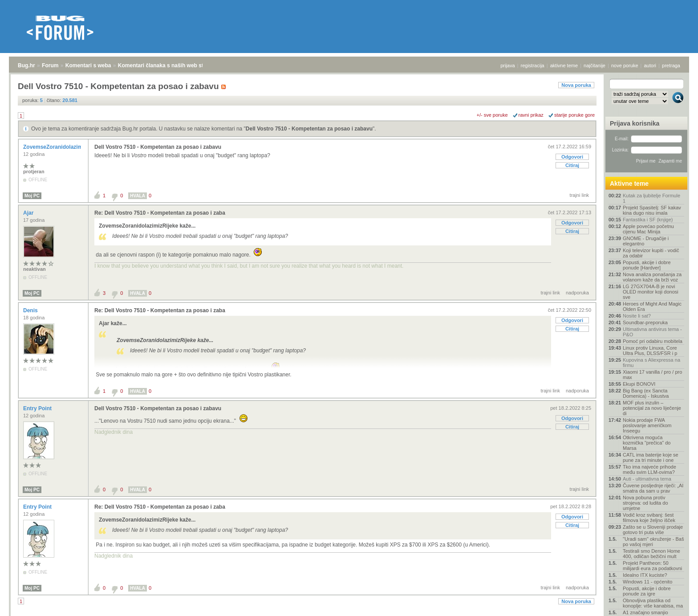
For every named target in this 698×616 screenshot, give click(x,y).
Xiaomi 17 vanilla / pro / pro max (652, 375)
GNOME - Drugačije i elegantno (646, 241)
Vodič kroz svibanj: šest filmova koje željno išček (649, 518)
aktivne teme (564, 65)
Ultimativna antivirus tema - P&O (652, 332)
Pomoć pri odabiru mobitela (653, 341)
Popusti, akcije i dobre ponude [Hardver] (647, 265)
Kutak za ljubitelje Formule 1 (651, 198)
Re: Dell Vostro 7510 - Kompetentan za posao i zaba (160, 213)
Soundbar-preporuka (645, 322)
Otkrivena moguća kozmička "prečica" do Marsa (647, 443)
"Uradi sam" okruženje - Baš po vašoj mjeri (653, 542)
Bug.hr (26, 65)
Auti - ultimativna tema (647, 479)
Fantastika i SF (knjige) (648, 220)
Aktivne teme (629, 184)
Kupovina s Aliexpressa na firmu (651, 363)
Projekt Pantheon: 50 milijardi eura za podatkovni (652, 566)
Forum (50, 65)
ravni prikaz (531, 115)
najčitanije (595, 65)
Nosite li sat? (637, 316)
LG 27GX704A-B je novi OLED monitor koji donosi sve (651, 292)
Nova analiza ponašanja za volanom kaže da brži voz (652, 277)
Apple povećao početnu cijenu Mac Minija (648, 229)
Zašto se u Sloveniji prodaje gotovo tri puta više (653, 530)
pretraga (671, 65)
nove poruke (625, 65)
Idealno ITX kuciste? (645, 575)
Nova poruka (576, 85)
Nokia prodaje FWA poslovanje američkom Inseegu (647, 425)
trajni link (579, 195)
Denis (31, 310)
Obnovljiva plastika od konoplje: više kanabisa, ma (653, 603)
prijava (507, 65)
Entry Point (38, 408)
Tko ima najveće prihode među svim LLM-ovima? (649, 469)
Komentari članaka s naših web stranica (168, 65)
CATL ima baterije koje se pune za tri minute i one (651, 457)
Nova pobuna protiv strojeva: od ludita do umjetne (645, 503)
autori (650, 65)
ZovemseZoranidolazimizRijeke (63, 147)
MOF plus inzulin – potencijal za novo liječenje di (652, 408)
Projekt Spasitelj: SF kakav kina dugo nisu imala (652, 210)
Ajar (29, 213)
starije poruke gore (574, 115)
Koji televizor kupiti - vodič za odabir (651, 253)
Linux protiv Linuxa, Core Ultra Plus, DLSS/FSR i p (650, 351)
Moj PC (32, 196)
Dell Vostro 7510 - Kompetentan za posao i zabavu (309, 129)
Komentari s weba (88, 65)
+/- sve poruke (492, 115)
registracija (533, 65)
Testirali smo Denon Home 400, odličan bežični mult (651, 554)
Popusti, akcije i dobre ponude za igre (647, 591)
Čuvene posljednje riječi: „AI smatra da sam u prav (653, 488)
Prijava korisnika (635, 123)
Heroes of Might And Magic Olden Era (652, 306)
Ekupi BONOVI (639, 384)
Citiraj (572, 165)
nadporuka (577, 293)
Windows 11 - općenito (647, 582)
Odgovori (572, 157)
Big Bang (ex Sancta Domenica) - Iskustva (646, 393)
